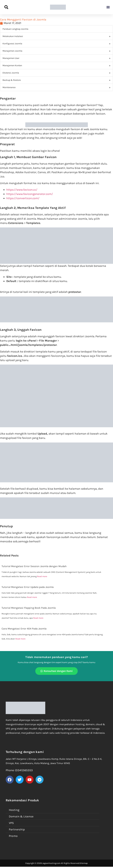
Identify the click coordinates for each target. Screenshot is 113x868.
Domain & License (21, 816)
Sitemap (84, 863)
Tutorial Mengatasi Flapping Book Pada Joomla (29, 608)
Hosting (14, 810)
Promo (13, 836)
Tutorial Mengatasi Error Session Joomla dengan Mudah (34, 566)
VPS (11, 823)
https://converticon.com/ (23, 198)
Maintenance (9, 87)
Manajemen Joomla (12, 51)
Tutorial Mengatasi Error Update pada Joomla (28, 587)
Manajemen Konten (12, 65)
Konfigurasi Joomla (12, 44)
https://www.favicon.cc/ (22, 190)
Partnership (17, 829)
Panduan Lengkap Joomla (15, 29)
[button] (108, 7)
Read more (42, 576)
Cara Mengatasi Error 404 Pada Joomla (24, 629)
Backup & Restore (12, 80)
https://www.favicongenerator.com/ (30, 194)
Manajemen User (11, 58)
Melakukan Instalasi (13, 36)
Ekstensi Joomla (11, 73)
